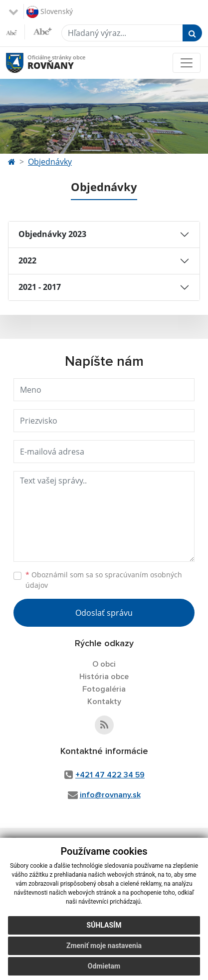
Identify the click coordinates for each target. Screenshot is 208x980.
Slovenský (50, 12)
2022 (27, 260)
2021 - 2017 (40, 287)
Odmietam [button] (104, 966)
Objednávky (50, 162)
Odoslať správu (104, 613)
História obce (104, 677)
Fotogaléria (104, 689)
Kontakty (104, 702)
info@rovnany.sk (110, 795)
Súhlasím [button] (104, 925)
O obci (104, 664)
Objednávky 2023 (52, 234)
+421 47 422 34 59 (110, 775)
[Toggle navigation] (187, 63)
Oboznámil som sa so (104, 580)
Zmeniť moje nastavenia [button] (104, 946)
